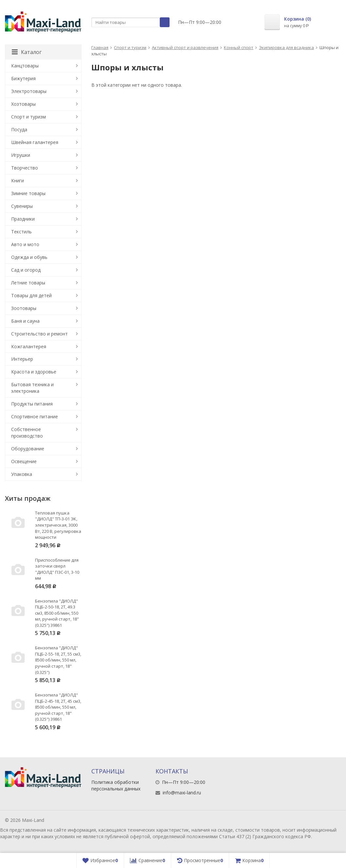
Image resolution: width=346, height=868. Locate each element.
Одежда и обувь (29, 257)
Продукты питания (32, 404)
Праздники (23, 219)
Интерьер (22, 359)
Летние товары (28, 283)
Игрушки (21, 155)
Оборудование (28, 449)
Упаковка (22, 474)
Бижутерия (23, 78)
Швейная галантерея (35, 142)
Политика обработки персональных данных (116, 785)
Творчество (25, 168)
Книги (18, 181)
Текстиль (21, 232)
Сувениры (22, 206)
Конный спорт (239, 47)
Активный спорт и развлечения (185, 47)
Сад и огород (26, 270)
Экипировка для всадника (286, 47)
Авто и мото (25, 244)
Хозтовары (23, 104)
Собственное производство (27, 433)
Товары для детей (31, 295)
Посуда (19, 129)
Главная (100, 47)
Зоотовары (24, 308)
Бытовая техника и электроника (32, 388)
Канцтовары (25, 66)
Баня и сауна (25, 321)
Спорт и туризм (130, 47)
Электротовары (29, 91)
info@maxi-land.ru (182, 793)
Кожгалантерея (29, 346)
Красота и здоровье (34, 372)
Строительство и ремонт (39, 334)
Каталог (27, 52)
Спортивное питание (35, 416)
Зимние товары (28, 193)
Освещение (24, 461)
